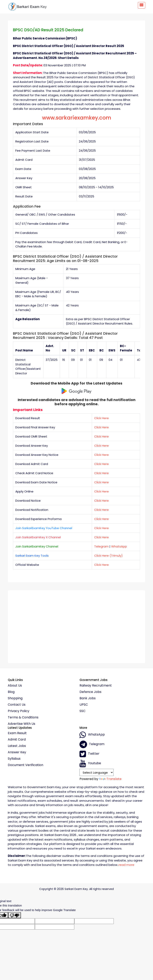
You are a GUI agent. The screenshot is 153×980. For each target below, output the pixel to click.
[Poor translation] (15, 915)
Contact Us (17, 705)
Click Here (102, 418)
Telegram (101, 546)
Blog (11, 692)
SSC (82, 711)
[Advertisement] (76, 625)
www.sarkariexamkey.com (77, 118)
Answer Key (17, 752)
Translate (110, 779)
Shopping (15, 698)
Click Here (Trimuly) (108, 556)
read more (126, 865)
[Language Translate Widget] (97, 772)
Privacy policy (19, 711)
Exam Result (17, 733)
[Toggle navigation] (142, 5)
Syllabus (14, 759)
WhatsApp (119, 546)
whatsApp (92, 735)
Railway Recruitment (96, 686)
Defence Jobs (90, 692)
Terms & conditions (23, 717)
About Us (15, 686)
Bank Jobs (88, 698)
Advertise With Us (22, 724)
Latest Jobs (17, 746)
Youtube (90, 763)
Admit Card (17, 740)
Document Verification (25, 765)
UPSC (84, 705)
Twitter (89, 754)
